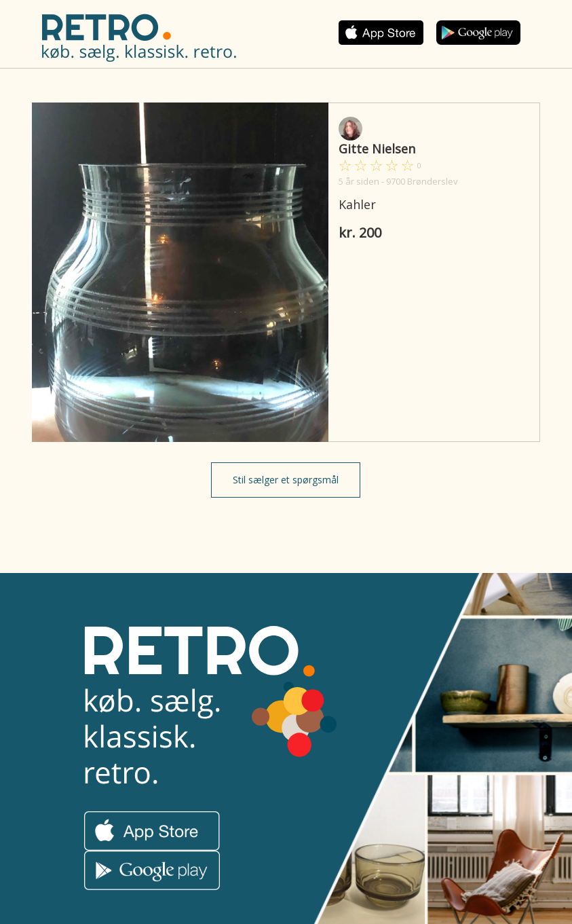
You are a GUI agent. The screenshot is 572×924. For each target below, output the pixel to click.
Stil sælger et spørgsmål (286, 480)
